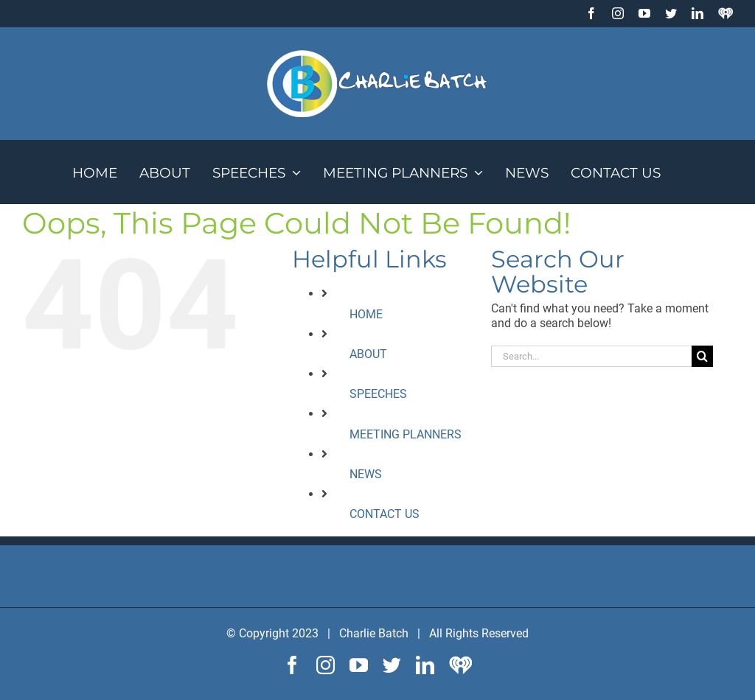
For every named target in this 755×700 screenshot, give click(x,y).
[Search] (702, 356)
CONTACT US (385, 514)
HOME (366, 314)
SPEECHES (378, 394)
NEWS (366, 474)
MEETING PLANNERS (406, 434)
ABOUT (368, 354)
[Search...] (591, 356)
